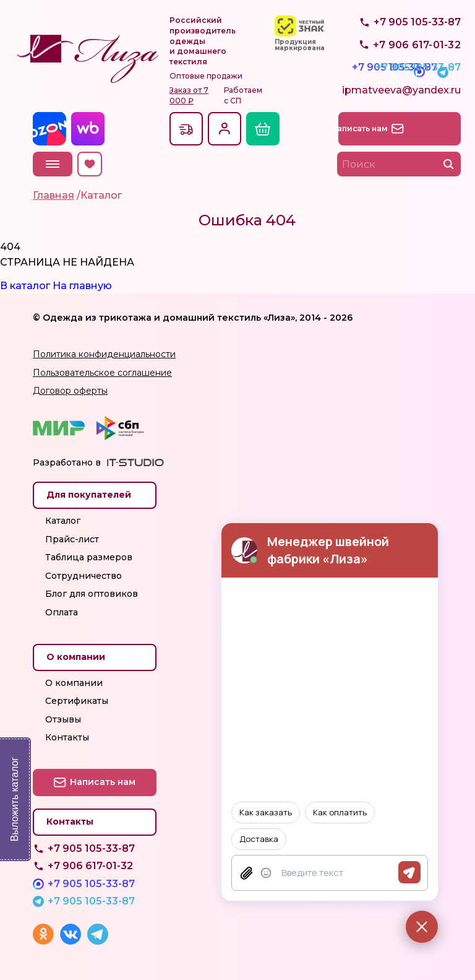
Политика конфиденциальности (104, 354)
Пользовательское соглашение (102, 373)
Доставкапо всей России (186, 129)
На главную (82, 286)
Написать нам (407, 128)
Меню (53, 164)
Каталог (63, 521)
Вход (225, 129)
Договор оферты (70, 391)
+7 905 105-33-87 (417, 59)
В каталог (25, 286)
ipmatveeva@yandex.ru (401, 94)
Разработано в (67, 462)
